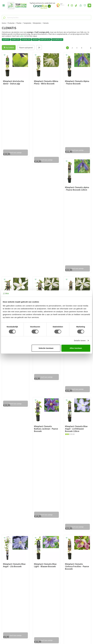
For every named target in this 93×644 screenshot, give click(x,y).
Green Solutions (46, 635)
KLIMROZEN (16, 39)
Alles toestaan (76, 348)
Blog (4, 576)
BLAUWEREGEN (57, 39)
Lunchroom (7, 579)
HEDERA (35, 39)
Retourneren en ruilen (11, 557)
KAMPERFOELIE (45, 39)
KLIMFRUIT (6, 39)
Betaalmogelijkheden (11, 551)
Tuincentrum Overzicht (61, 635)
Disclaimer (6, 565)
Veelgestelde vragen (10, 568)
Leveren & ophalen (10, 554)
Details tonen (80, 340)
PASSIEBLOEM (26, 39)
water (22, 36)
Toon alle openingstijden (43, 571)
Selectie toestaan (46, 348)
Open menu (4, 5)
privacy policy (59, 530)
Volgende (89, 48)
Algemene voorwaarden (12, 560)
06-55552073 (10, 613)
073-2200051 (10, 609)
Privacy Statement (10, 562)
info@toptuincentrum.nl (67, 513)
